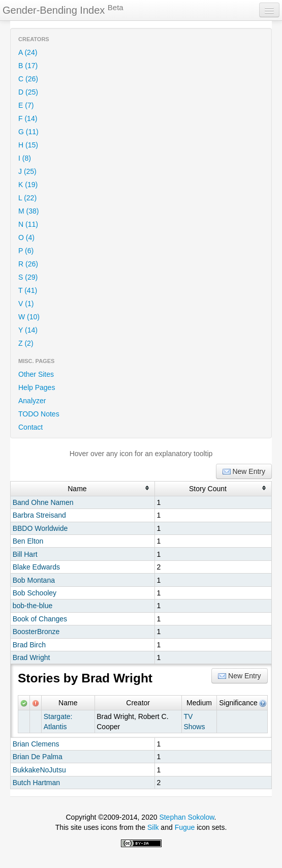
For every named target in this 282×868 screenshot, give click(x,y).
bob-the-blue (33, 606)
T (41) (28, 290)
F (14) (28, 118)
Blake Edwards (36, 567)
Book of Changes (40, 619)
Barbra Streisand (39, 515)
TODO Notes (39, 414)
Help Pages (37, 387)
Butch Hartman (36, 783)
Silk (153, 827)
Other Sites (36, 374)
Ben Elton (28, 541)
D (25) (28, 92)
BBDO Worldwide (40, 528)
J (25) (27, 171)
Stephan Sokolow (186, 817)
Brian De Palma (38, 757)
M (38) (28, 211)
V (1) (26, 304)
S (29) (28, 277)
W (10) (29, 317)
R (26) (28, 264)
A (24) (28, 52)
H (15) (28, 145)
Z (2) (26, 343)
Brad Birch (29, 645)
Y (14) (28, 330)
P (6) (26, 251)
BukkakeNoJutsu (39, 770)
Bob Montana (34, 580)
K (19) (28, 185)
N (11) (28, 224)
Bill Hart (25, 554)
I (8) (25, 158)
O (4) (26, 237)
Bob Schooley (35, 593)
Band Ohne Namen (43, 502)
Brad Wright (32, 657)
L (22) (27, 198)
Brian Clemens (36, 744)
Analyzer (32, 401)
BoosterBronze (36, 632)
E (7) (26, 105)
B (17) (28, 66)
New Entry (244, 472)
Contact (30, 427)
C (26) (28, 79)
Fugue (185, 827)
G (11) (28, 132)
